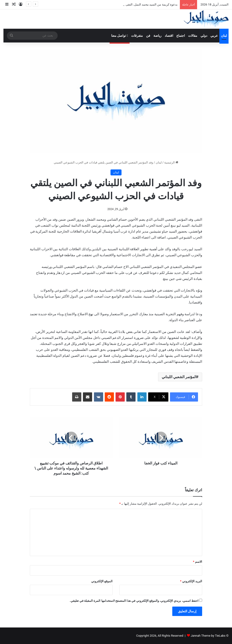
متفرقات (137, 36)
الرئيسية (171, 162)
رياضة (157, 36)
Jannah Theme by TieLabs (208, 636)
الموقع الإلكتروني (102, 581)
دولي (204, 36)
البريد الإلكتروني (191, 581)
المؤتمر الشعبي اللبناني (179, 377)
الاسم (198, 562)
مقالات (193, 36)
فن (148, 36)
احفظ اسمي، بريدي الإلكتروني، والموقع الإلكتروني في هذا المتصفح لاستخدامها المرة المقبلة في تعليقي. (134, 601)
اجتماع (181, 36)
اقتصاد (169, 36)
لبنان (224, 36)
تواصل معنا (120, 36)
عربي (214, 36)
